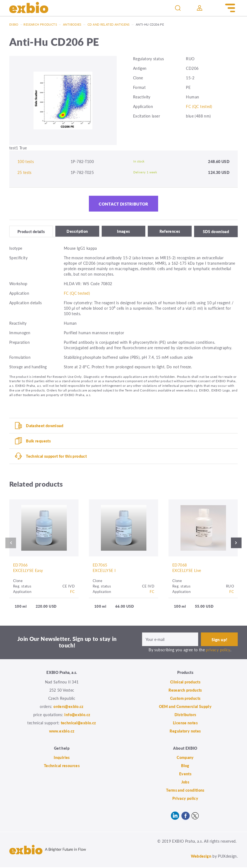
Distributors (185, 715)
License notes (185, 724)
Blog (185, 767)
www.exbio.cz (62, 732)
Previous (10, 544)
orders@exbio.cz (69, 707)
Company (185, 758)
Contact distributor (123, 204)
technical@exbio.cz (79, 724)
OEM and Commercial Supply (185, 707)
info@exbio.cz (77, 715)
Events (185, 775)
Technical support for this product (56, 457)
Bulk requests (38, 441)
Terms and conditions (185, 791)
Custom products (185, 699)
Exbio (14, 24)
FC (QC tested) (199, 106)
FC (72, 592)
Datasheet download (45, 426)
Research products (40, 24)
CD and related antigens (109, 24)
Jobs (185, 783)
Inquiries (62, 758)
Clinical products (185, 683)
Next (237, 544)
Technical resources (62, 767)
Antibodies (72, 24)
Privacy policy (185, 799)
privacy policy (218, 651)
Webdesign (201, 857)
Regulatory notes (185, 732)
